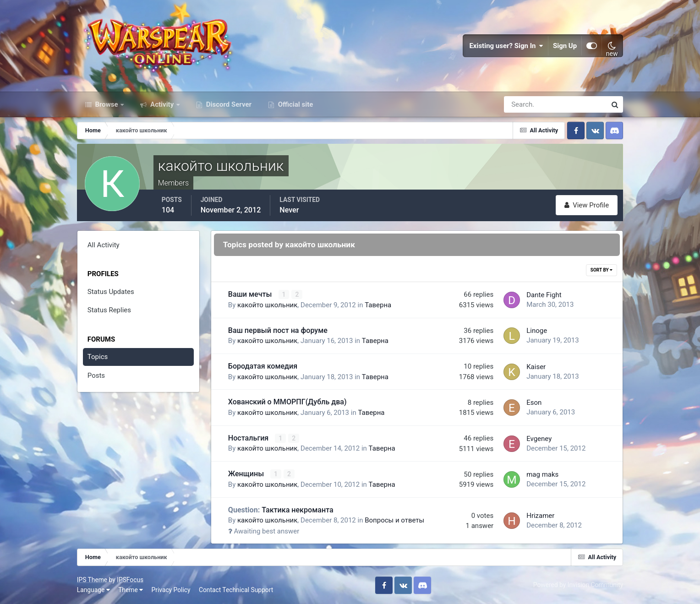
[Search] (524, 104)
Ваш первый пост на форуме (278, 330)
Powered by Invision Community (578, 585)
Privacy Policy (171, 590)
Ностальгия (249, 438)
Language (93, 590)
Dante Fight (544, 295)
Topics (98, 357)
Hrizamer (540, 516)
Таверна (378, 305)
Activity (162, 104)
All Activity (104, 245)
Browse (107, 104)
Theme (131, 590)
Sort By (602, 270)
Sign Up (565, 46)
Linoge (537, 331)
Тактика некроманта (281, 510)
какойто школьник (267, 305)
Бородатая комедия (263, 366)
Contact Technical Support (236, 590)
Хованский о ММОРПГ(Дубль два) (287, 402)
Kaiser (536, 367)
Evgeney (539, 439)
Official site (295, 104)
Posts (96, 375)
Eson (534, 403)
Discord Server (228, 104)
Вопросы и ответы (394, 520)
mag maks (542, 474)
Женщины (247, 474)
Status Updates (111, 292)
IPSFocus (130, 580)
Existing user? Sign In (506, 46)
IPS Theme (92, 580)
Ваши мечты (251, 294)
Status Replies (109, 310)
